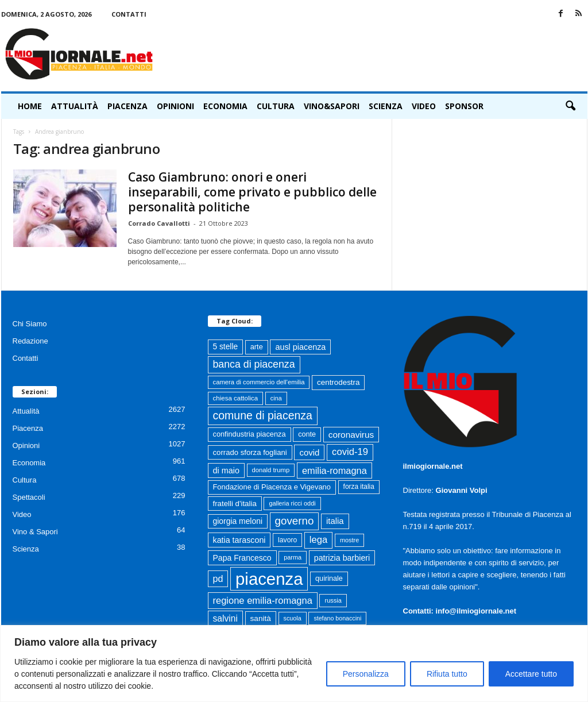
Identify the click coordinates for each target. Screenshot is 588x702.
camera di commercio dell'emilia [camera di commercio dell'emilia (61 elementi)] (259, 382)
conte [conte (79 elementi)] (307, 434)
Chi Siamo (30, 324)
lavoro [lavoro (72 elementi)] (287, 540)
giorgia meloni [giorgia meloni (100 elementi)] (238, 521)
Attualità (75, 106)
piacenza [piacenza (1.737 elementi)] (269, 579)
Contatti (129, 14)
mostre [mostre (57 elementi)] (349, 540)
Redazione (30, 341)
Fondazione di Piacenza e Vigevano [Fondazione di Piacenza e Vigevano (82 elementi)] (272, 487)
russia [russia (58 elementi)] (333, 600)
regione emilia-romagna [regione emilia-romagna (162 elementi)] (263, 600)
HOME (30, 106)
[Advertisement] (378, 54)
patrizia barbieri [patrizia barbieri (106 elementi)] (342, 558)
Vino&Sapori (332, 106)
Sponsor (464, 106)
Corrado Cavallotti (159, 223)
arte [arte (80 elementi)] (257, 347)
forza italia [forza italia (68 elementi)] (359, 487)
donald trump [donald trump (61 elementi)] (271, 470)
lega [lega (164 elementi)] (318, 540)
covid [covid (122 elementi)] (309, 452)
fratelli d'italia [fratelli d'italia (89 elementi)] (235, 504)
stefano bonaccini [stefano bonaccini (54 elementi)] (337, 618)
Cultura (276, 106)
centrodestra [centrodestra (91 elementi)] (338, 382)
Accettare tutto (531, 674)
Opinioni (175, 106)
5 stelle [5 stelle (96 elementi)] (226, 347)
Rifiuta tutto (447, 674)
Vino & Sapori (35, 532)
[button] (570, 106)
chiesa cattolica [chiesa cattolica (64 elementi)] (236, 398)
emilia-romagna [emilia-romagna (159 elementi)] (334, 470)
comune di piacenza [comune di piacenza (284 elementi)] (263, 415)
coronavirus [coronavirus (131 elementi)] (351, 435)
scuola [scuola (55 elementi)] (293, 618)
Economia (225, 106)
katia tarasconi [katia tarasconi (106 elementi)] (239, 540)
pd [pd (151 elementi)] (218, 578)
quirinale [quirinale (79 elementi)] (329, 578)
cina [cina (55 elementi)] (276, 398)
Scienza (386, 106)
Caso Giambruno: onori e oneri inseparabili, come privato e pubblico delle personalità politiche (252, 192)
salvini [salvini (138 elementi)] (225, 618)
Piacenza (127, 106)
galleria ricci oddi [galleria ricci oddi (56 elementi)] (292, 503)
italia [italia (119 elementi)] (335, 521)
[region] (294, 664)
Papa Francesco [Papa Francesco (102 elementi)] (242, 558)
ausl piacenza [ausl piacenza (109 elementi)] (300, 347)
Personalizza (366, 674)
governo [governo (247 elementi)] (295, 521)
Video (424, 106)
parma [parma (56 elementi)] (293, 557)
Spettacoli (29, 497)
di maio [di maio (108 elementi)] (226, 470)
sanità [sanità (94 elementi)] (261, 618)
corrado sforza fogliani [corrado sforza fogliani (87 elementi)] (250, 452)
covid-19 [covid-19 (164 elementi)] (350, 452)
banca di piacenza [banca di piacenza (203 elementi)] (254, 364)
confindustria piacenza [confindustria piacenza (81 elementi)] (249, 434)
